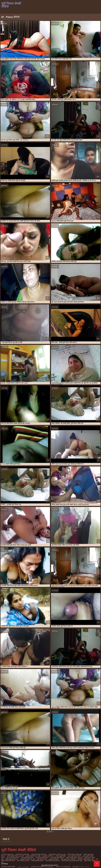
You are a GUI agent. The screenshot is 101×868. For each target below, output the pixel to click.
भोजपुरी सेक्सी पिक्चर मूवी (14, 859)
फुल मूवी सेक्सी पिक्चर (16, 857)
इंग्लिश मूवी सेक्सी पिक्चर (88, 854)
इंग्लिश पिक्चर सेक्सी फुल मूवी (56, 854)
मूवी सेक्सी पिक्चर (40, 859)
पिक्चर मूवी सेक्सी (53, 856)
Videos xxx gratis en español (42, 865)
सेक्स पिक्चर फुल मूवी (7, 860)
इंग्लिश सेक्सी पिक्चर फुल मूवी (9, 856)
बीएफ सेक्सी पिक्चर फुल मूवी (61, 857)
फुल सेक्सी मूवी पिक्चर (30, 857)
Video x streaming (63, 865)
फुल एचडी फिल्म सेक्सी (66, 856)
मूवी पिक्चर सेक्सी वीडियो (8, 865)
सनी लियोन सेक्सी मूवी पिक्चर (89, 859)
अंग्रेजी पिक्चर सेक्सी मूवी (22, 854)
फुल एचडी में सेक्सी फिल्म (81, 856)
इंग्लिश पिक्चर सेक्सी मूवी (72, 854)
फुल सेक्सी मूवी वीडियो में (44, 857)
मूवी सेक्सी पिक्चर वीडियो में (54, 859)
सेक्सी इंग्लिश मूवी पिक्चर (35, 860)
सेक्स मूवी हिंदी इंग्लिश (21, 860)
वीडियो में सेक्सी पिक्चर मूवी (71, 859)
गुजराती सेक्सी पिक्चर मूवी (26, 856)
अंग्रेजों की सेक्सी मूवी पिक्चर (38, 854)
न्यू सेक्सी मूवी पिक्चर (41, 856)
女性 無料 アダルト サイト (80, 865)
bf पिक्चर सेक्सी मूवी (7, 854)
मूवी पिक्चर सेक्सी (28, 859)
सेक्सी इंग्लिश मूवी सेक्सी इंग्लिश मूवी (53, 860)
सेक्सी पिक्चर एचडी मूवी (71, 860)
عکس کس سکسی (23, 865)
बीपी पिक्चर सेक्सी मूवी (77, 857)
